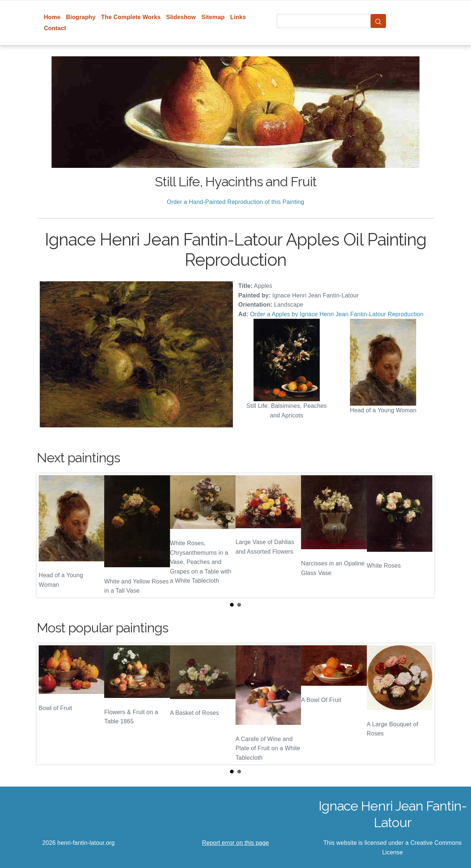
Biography (81, 17)
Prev (48, 536)
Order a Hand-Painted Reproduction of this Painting (235, 202)
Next (423, 536)
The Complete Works (131, 17)
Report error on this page (235, 843)
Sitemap (213, 17)
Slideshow (181, 17)
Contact (55, 28)
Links (238, 17)
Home (52, 17)
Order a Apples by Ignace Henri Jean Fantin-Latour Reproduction (337, 314)
